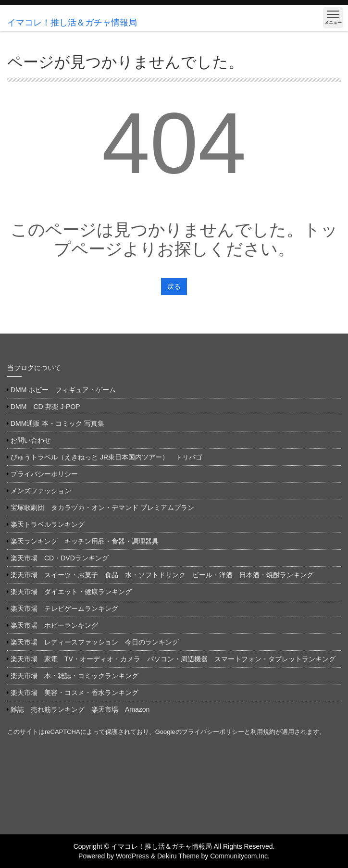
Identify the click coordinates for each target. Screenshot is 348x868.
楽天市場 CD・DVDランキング (60, 558)
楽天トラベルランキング (48, 524)
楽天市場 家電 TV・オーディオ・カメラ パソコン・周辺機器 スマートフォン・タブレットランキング (173, 659)
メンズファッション (41, 491)
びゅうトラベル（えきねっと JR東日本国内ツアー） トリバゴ (106, 457)
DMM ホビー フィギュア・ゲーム (63, 390)
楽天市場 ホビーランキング (54, 625)
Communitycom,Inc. (240, 856)
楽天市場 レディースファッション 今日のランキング (95, 642)
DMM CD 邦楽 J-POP (45, 407)
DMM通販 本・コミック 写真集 (57, 423)
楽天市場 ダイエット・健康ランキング (71, 592)
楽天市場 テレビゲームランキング (64, 608)
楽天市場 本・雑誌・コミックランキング (75, 676)
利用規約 (263, 732)
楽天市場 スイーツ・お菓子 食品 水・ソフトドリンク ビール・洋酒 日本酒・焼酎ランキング (162, 575)
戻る (174, 286)
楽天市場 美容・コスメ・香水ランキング (75, 693)
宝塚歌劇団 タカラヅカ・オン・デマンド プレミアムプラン (102, 508)
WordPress (132, 856)
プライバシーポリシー (44, 474)
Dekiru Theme (178, 856)
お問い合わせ (31, 440)
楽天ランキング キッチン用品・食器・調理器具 (85, 541)
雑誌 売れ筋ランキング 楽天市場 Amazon (83, 709)
